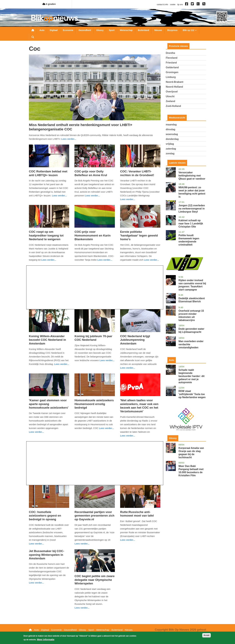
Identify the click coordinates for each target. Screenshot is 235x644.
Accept (206, 635)
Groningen (172, 72)
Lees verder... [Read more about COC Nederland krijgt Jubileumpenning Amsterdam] (128, 368)
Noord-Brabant (175, 82)
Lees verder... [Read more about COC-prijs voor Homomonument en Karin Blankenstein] (105, 260)
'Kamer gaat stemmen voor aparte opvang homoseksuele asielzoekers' (49, 404)
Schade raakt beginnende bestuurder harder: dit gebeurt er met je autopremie (191, 376)
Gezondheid (85, 30)
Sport (112, 30)
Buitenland (143, 30)
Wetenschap (126, 30)
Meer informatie (46, 639)
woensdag (172, 134)
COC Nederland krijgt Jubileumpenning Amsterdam (135, 340)
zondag (170, 153)
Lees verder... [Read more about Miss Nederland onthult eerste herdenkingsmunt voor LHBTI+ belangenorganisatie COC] (69, 139)
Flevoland (172, 58)
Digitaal (54, 30)
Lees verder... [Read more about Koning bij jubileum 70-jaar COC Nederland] (107, 360)
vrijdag (170, 144)
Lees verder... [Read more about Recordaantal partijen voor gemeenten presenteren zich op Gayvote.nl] (82, 544)
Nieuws (158, 30)
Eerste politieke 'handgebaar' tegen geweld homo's (139, 235)
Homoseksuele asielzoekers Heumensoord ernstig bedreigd (94, 404)
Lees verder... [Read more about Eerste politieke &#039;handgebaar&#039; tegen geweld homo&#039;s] (151, 260)
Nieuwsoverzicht (33, 30)
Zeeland (170, 101)
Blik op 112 (190, 30)
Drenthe (170, 53)
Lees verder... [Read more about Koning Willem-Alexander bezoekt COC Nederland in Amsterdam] (62, 364)
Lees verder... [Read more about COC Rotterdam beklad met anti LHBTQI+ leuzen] (59, 196)
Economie (68, 30)
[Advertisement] (95, 287)
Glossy (100, 30)
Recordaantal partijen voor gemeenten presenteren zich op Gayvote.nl (94, 516)
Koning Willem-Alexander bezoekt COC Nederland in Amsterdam (47, 340)
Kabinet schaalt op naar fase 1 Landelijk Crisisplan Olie (191, 224)
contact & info (162, 5)
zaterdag (171, 149)
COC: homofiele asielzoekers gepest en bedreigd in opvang (45, 516)
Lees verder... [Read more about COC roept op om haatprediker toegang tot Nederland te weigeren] (49, 260)
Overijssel (172, 92)
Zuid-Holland (173, 106)
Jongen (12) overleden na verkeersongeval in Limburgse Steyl (192, 209)
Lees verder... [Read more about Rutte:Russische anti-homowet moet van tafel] (128, 540)
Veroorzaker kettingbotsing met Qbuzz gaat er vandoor (192, 176)
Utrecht (170, 96)
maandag (171, 125)
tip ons (180, 5)
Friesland (171, 63)
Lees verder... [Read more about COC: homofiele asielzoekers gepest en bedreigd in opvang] (36, 544)
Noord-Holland (174, 87)
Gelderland (172, 67)
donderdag (172, 139)
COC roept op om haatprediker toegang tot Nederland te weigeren (46, 235)
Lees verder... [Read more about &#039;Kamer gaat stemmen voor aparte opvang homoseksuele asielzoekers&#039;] (36, 432)
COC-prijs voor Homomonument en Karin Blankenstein (92, 235)
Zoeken (33, 37)
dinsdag (171, 129)
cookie (173, 5)
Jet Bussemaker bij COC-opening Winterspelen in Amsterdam (47, 555)
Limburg (171, 77)
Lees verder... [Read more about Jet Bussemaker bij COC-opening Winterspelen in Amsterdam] (36, 583)
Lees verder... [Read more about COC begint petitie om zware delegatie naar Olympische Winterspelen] (82, 608)
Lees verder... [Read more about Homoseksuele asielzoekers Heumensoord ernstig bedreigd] (106, 428)
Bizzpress (172, 30)
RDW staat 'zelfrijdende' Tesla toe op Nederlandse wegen (192, 394)
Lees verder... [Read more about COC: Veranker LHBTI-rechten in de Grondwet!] (128, 199)
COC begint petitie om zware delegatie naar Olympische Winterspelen (94, 580)
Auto (42, 30)
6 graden (49, 4)
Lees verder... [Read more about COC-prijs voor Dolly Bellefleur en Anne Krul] (92, 196)
